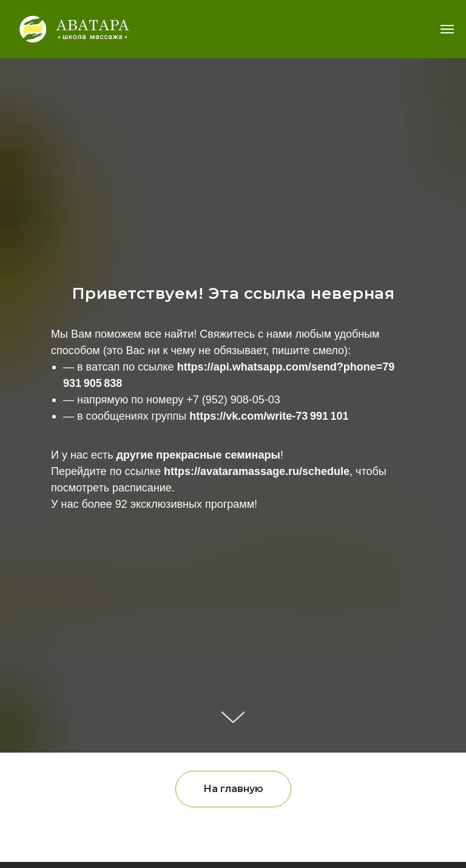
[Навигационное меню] (447, 29)
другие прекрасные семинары (198, 455)
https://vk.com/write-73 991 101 (269, 416)
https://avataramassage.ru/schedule (257, 471)
